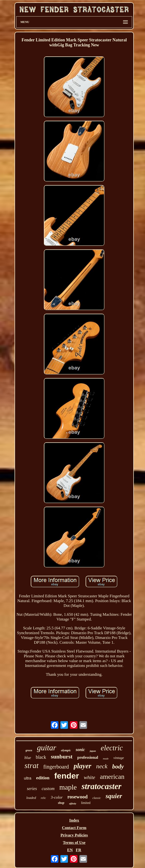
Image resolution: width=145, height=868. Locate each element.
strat (32, 765)
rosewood (78, 797)
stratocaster (101, 786)
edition (43, 778)
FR (79, 850)
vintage (119, 758)
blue (28, 758)
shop (61, 803)
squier (114, 796)
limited (86, 803)
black (41, 757)
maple (68, 787)
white (89, 777)
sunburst (62, 757)
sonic (80, 750)
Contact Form (74, 828)
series (32, 789)
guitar (47, 748)
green (29, 750)
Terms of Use (74, 843)
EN (70, 850)
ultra (28, 778)
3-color (57, 797)
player (83, 766)
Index (74, 820)
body (118, 766)
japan (93, 751)
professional (88, 757)
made (106, 758)
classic (96, 798)
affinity (73, 804)
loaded (31, 798)
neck (102, 766)
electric (112, 748)
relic (43, 798)
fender (67, 776)
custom (48, 788)
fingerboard (56, 767)
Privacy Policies (74, 835)
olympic (66, 750)
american (112, 777)
